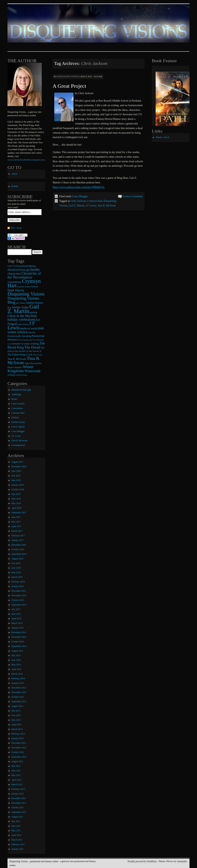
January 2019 (18, 485)
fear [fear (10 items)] (10, 308)
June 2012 (16, 771)
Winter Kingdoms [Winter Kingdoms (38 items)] (21, 369)
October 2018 (18, 489)
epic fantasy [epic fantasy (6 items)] (21, 303)
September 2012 (19, 757)
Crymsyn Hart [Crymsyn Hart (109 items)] (24, 283)
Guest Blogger (80, 196)
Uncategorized (18, 445)
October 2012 (18, 752)
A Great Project (69, 86)
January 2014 (18, 683)
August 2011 (17, 817)
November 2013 (19, 692)
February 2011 (18, 844)
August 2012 (17, 761)
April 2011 (16, 835)
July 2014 (16, 655)
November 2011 (19, 803)
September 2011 (19, 812)
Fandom (15, 417)
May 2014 (16, 665)
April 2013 (16, 725)
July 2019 (16, 476)
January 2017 (18, 540)
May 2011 (16, 831)
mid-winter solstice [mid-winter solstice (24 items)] (26, 330)
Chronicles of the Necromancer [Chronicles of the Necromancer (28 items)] (24, 275)
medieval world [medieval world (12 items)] (29, 328)
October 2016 (18, 549)
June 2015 (16, 614)
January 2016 (18, 586)
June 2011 (16, 826)
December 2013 (19, 688)
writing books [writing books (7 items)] (21, 375)
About (14, 174)
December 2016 (19, 545)
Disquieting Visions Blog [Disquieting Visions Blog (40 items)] (23, 300)
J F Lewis (91, 206)
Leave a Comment (133, 196)
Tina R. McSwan (106, 206)
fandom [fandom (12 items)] (30, 303)
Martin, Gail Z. (163, 137)
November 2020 (19, 466)
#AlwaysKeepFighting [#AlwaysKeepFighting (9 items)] (25, 266)
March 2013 (17, 729)
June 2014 (16, 660)
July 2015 (16, 609)
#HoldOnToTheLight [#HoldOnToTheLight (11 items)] (19, 270)
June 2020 (16, 471)
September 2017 (19, 513)
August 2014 (17, 651)
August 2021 (17, 462)
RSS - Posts (16, 228)
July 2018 (16, 494)
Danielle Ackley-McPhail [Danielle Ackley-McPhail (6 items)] (28, 287)
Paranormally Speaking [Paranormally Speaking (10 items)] (19, 336)
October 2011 (18, 808)
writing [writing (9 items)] (11, 375)
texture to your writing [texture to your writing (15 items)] (26, 343)
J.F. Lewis (16, 436)
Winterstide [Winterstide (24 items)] (32, 371)
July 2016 (16, 563)
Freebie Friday (18, 422)
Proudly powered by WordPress (142, 861)
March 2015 (17, 623)
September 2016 (19, 554)
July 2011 (16, 821)
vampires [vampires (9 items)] (18, 367)
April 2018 (16, 508)
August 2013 (17, 706)
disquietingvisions (68, 76)
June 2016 (16, 568)
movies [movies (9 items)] (32, 332)
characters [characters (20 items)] (14, 274)
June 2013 (16, 715)
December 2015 (19, 591)
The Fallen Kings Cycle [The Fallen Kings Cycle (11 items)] (20, 355)
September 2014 (19, 646)
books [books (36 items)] (35, 269)
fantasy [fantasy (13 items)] (39, 303)
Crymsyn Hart (95, 201)
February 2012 (18, 789)
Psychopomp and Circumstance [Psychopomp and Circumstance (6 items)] (31, 340)
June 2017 (16, 517)
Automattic (182, 861)
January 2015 (18, 628)
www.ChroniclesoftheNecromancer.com (26, 160)
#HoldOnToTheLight (21, 390)
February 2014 (18, 678)
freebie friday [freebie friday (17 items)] (20, 307)
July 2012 (16, 766)
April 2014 (16, 669)
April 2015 (16, 619)
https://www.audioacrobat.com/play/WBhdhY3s (79, 187)
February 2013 (18, 734)
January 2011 (18, 849)
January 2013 (18, 738)
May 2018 (16, 503)
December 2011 (19, 798)
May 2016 (16, 572)
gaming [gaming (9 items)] (33, 312)
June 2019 (16, 480)
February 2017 (18, 536)
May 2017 (16, 522)
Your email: (13, 207)
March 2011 (17, 840)
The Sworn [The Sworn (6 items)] (38, 355)
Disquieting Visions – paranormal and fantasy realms (34, 861)
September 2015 (19, 605)
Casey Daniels (18, 404)
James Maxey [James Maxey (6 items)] (23, 324)
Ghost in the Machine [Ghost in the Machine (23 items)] (22, 316)
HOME (15, 186)
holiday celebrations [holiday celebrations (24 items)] (21, 320)
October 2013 (18, 697)
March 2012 (17, 784)
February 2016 (18, 582)
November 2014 (19, 637)
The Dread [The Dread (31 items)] (32, 347)
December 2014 (19, 632)
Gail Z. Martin (76, 206)
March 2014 (17, 674)
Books (14, 399)
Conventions (17, 408)
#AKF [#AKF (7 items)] (10, 266)
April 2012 (16, 780)
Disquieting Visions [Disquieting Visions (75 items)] (26, 294)
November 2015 (19, 596)
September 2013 (19, 702)
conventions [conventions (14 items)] (15, 282)
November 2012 (19, 748)
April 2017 (16, 526)
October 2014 (18, 642)
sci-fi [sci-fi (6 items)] (10, 344)
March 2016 (17, 577)
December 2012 (19, 743)
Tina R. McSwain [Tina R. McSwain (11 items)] (17, 359)
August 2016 (17, 559)
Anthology (16, 394)
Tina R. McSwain (20, 441)
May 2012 (16, 775)
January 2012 (18, 794)
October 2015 (18, 600)
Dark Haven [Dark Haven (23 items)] (16, 290)
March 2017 (17, 531)
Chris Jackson (78, 201)
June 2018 (16, 499)
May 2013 (16, 720)
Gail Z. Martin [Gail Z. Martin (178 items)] (23, 309)
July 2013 (16, 711)
